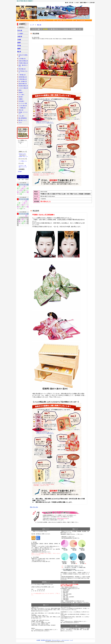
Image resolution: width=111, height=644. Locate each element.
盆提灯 (19, 43)
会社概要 (38, 640)
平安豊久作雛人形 (23, 63)
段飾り (20, 90)
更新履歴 (20, 172)
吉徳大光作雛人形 (23, 61)
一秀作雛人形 (22, 75)
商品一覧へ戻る (34, 507)
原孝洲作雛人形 (23, 77)
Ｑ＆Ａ (20, 122)
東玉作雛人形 (22, 69)
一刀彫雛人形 (22, 108)
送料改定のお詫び (22, 154)
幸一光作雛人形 (23, 81)
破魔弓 (19, 49)
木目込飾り (21, 101)
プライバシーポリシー (56, 640)
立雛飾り (21, 99)
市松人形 (21, 110)
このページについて (65, 640)
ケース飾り (21, 95)
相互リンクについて (23, 167)
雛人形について (23, 120)
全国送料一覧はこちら (23, 156)
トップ (32, 25)
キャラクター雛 (23, 103)
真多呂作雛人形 (23, 84)
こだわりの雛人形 (23, 88)
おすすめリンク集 (22, 166)
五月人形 (20, 30)
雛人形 (19, 52)
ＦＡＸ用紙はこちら (23, 161)
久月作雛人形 (22, 59)
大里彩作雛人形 (23, 79)
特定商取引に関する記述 (46, 640)
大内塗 (19, 40)
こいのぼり (20, 34)
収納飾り (21, 92)
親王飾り (21, 97)
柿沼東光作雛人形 (23, 86)
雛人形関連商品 (23, 118)
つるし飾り (21, 116)
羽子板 (19, 46)
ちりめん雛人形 (23, 106)
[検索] (21, 142)
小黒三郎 (20, 37)
